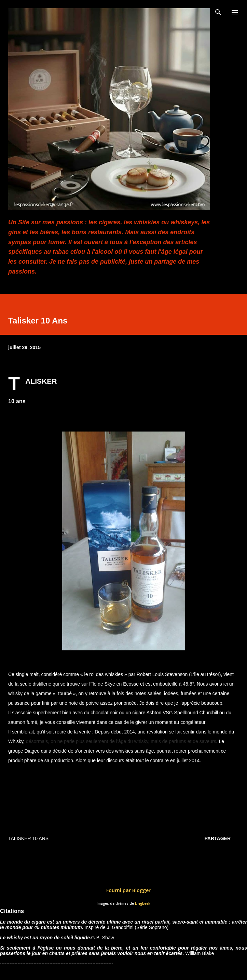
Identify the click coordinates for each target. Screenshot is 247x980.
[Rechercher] (218, 12)
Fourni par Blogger (124, 890)
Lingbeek (143, 904)
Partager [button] (218, 838)
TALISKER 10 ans (28, 838)
